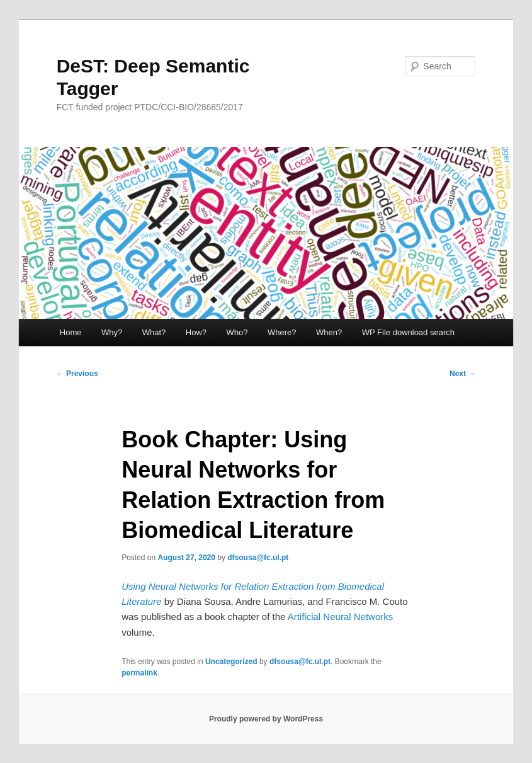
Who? (237, 332)
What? (154, 332)
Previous (77, 374)
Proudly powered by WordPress (266, 719)
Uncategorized (231, 662)
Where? (282, 332)
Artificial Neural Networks (341, 617)
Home (71, 332)
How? (196, 332)
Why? (112, 332)
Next (462, 374)
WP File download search (408, 332)
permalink (139, 673)
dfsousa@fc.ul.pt (258, 558)
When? (329, 332)
